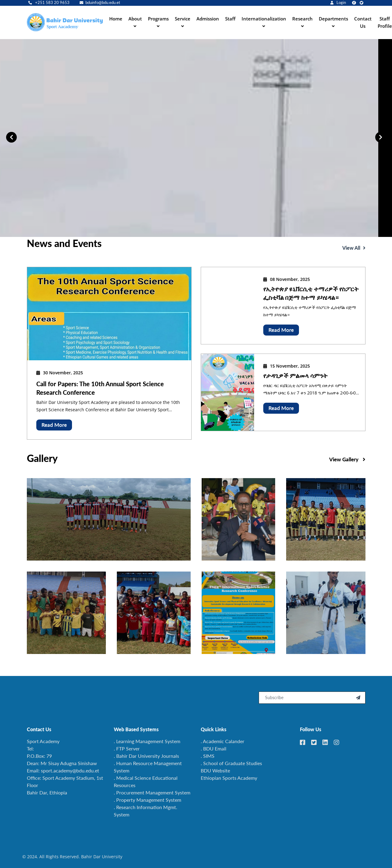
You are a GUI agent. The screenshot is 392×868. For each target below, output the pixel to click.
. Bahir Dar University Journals (146, 756)
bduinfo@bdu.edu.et (100, 3)
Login (338, 3)
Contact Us (363, 22)
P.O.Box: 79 (39, 756)
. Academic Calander (223, 741)
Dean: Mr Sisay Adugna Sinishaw (62, 763)
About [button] (135, 19)
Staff (230, 19)
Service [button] (183, 19)
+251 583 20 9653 (49, 3)
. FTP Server (127, 748)
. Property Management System (147, 800)
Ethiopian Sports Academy (229, 778)
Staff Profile (385, 22)
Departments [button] (333, 19)
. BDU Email (214, 748)
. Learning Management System (147, 741)
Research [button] (302, 19)
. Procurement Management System (152, 792)
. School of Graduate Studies (231, 763)
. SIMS (208, 756)
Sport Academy (43, 741)
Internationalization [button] (264, 19)
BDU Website (215, 770)
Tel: (30, 748)
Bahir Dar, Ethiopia (47, 792)
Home (116, 19)
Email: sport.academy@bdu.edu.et (63, 770)
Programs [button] (158, 19)
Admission (208, 19)
